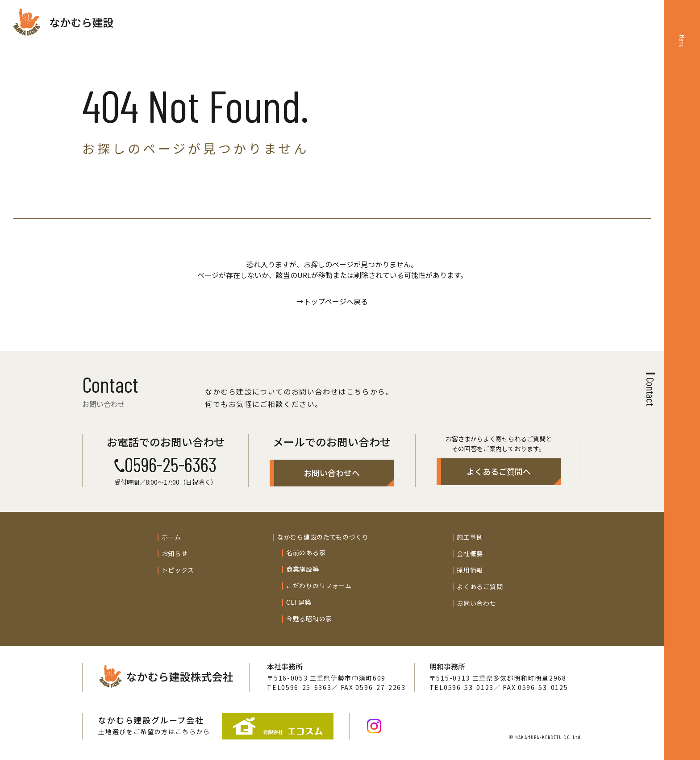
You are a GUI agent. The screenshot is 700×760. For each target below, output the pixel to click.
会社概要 (470, 553)
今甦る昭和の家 (309, 619)
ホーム (171, 537)
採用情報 (470, 570)
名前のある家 (306, 552)
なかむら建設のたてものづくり (323, 537)
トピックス (178, 570)
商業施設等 (303, 569)
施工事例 (470, 537)
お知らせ (175, 553)
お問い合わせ (476, 603)
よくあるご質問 (480, 586)
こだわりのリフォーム (319, 586)
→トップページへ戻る (332, 301)
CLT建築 (299, 602)
